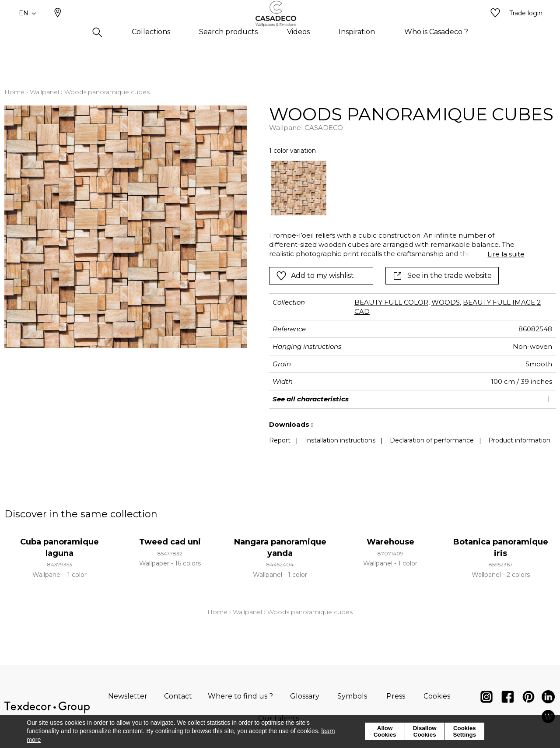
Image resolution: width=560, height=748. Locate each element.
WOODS (446, 302)
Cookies (437, 696)
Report (280, 440)
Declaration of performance (432, 440)
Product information (519, 440)
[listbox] (391, 188)
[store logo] (280, 28)
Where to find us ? (240, 696)
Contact (178, 696)
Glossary (305, 696)
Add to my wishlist (315, 276)
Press (396, 696)
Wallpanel (44, 92)
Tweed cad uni (170, 542)
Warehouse (390, 542)
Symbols (352, 696)
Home (14, 92)
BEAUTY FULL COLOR (391, 302)
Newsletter (128, 696)
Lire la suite (506, 254)
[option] (299, 188)
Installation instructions (340, 440)
